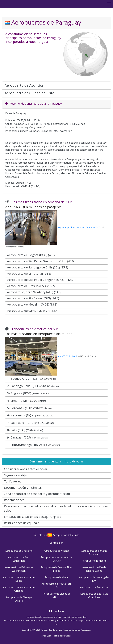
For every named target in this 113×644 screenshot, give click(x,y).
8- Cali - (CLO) (25, 430)
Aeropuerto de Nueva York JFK (56, 585)
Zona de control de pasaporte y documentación (37, 494)
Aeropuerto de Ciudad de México (57, 595)
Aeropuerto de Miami (56, 577)
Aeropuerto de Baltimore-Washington (19, 569)
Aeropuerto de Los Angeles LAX (94, 579)
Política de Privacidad (62, 636)
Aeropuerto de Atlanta (56, 551)
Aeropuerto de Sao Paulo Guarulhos (94, 595)
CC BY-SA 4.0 (71, 356)
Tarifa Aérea (13, 481)
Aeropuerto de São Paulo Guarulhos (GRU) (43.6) (41, 261)
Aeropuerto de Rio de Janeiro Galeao (94, 569)
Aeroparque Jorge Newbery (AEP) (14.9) (34, 292)
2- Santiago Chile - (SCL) (33, 386)
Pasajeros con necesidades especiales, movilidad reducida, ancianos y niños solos (56, 508)
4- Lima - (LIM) (26, 401)
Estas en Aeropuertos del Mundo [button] (57, 535)
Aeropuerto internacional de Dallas (19, 579)
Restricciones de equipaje (22, 523)
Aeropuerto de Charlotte (19, 551)
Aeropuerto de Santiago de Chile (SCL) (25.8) (38, 267)
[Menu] (109, 4)
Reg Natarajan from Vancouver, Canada (75, 227)
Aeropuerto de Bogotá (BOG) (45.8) (31, 255)
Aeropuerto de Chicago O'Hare (19, 599)
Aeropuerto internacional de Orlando (19, 589)
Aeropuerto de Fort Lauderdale (19, 559)
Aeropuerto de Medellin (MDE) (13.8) (32, 304)
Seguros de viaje (15, 475)
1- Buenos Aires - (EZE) (32, 379)
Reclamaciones (14, 500)
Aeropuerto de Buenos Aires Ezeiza (56, 569)
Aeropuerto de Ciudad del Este (29, 93)
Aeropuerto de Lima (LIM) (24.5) (29, 274)
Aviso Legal (46, 636)
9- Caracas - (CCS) (28, 437)
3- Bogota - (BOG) (29, 393)
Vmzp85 (61, 356)
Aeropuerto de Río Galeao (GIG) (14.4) (33, 298)
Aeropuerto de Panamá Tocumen (94, 553)
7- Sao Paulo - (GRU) (30, 423)
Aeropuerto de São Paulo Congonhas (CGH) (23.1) (41, 280)
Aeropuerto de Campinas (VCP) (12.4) (33, 311)
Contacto (59, 611)
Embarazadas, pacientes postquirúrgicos (33, 517)
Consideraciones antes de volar (26, 469)
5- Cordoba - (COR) (29, 408)
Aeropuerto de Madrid (94, 561)
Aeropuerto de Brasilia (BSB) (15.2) (31, 286)
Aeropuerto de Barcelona (94, 587)
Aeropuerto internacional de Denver (57, 559)
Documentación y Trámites (23, 488)
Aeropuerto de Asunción (24, 85)
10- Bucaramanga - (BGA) (33, 445)
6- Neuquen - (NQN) (30, 415)
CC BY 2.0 (97, 227)
